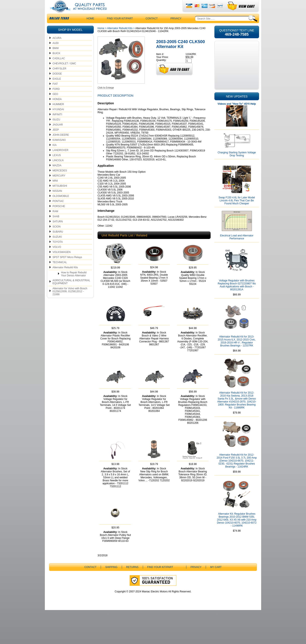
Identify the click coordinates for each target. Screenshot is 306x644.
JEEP (56, 138)
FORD (56, 97)
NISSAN (57, 199)
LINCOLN (58, 169)
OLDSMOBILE (61, 205)
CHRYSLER (59, 77)
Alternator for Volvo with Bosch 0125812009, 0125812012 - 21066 (70, 300)
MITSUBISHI (60, 194)
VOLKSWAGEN (62, 261)
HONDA (57, 108)
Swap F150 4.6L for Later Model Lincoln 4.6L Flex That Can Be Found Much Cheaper (237, 209)
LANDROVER (60, 159)
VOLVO (57, 256)
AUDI (56, 52)
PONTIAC (58, 210)
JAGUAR (58, 133)
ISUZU (56, 128)
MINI (55, 189)
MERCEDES (60, 179)
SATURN (58, 230)
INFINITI (57, 123)
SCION (57, 235)
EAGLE (57, 87)
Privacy (176, 27)
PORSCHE (59, 215)
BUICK (56, 62)
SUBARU (58, 240)
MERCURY (59, 184)
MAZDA (57, 174)
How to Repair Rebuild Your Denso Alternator (74, 282)
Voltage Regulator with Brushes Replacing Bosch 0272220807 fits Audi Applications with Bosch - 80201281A (237, 294)
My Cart (216, 601)
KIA (55, 154)
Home (101, 37)
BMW (56, 57)
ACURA (57, 47)
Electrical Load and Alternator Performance (237, 246)
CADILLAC (59, 67)
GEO (55, 103)
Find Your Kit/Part (120, 27)
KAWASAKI (59, 148)
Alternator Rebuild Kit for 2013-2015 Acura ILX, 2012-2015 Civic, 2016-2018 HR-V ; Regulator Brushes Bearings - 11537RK (237, 350)
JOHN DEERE (61, 143)
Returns (132, 601)
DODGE (57, 82)
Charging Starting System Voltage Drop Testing (237, 162)
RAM (55, 220)
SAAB (56, 225)
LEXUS (57, 164)
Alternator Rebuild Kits (65, 276)
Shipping (111, 601)
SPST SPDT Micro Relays (67, 266)
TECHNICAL (60, 271)
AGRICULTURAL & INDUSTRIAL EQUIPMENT (71, 290)
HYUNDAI (58, 118)
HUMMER (58, 113)
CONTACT (152, 27)
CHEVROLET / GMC (64, 72)
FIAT (55, 92)
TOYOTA (58, 250)
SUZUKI (57, 245)
